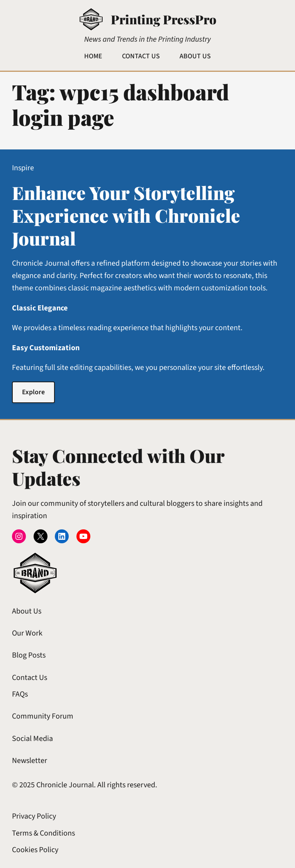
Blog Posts (29, 655)
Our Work (27, 633)
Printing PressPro (164, 19)
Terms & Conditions (43, 833)
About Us (27, 611)
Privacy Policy (34, 816)
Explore (33, 392)
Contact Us (30, 678)
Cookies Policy (35, 850)
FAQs (20, 694)
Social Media (32, 739)
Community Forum (43, 716)
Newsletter (30, 761)
